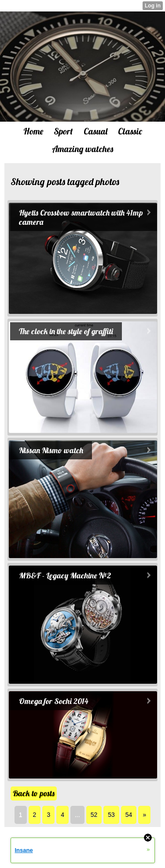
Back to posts (34, 793)
